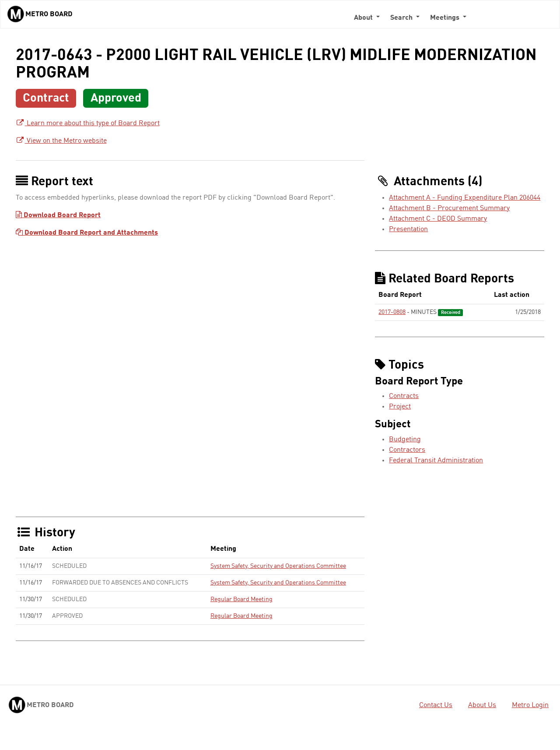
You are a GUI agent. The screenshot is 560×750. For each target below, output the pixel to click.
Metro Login (530, 705)
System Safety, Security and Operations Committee (278, 566)
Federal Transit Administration (436, 461)
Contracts (404, 396)
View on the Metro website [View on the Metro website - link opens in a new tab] (61, 141)
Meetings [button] (446, 18)
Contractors (407, 450)
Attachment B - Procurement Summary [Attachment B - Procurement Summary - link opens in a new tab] (449, 208)
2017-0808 (392, 312)
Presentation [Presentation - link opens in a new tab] (408, 229)
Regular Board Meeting (241, 599)
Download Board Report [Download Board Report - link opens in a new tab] (58, 215)
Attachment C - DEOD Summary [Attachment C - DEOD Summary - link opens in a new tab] (438, 219)
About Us (482, 705)
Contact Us (436, 705)
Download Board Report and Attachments (87, 233)
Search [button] (402, 18)
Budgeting (405, 440)
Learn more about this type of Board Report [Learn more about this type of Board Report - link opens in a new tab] (88, 123)
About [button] (364, 18)
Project (400, 407)
